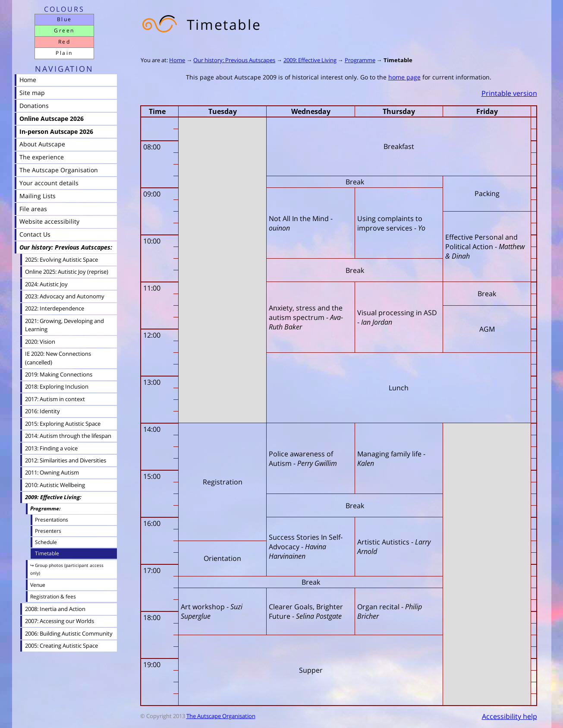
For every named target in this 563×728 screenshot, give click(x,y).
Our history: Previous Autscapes (234, 60)
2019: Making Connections (59, 374)
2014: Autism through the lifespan (68, 436)
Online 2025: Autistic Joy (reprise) (67, 272)
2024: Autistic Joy (46, 284)
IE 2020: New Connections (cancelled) (58, 358)
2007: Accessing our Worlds (60, 621)
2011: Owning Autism (52, 472)
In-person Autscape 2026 (56, 131)
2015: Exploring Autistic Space (63, 424)
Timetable (398, 60)
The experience (42, 157)
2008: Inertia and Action (55, 609)
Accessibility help (510, 716)
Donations (34, 106)
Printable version (509, 93)
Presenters (48, 531)
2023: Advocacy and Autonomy (65, 296)
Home (177, 60)
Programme (360, 60)
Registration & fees (53, 597)
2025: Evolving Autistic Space (61, 260)
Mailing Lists (38, 196)
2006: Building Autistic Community (69, 633)
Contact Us (35, 234)
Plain (64, 53)
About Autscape (42, 144)
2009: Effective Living (310, 60)
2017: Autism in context (55, 399)
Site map (32, 93)
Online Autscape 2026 (52, 119)
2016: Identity (42, 411)
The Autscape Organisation (221, 716)
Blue (64, 19)
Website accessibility (49, 221)
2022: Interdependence (55, 308)
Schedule (46, 542)
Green (64, 30)
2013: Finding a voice (51, 448)
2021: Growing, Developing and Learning (64, 325)
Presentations (52, 519)
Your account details (49, 183)
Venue (38, 585)
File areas (33, 209)
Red (64, 42)
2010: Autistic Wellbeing (55, 485)
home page (404, 77)
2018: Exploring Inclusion (57, 386)
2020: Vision (40, 342)
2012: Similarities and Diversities (66, 460)
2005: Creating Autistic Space (61, 646)
